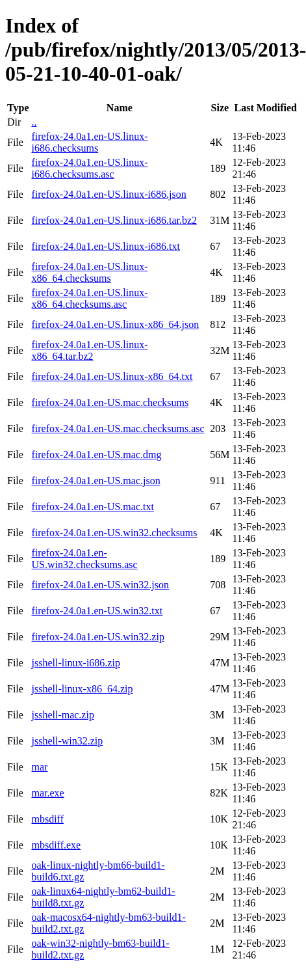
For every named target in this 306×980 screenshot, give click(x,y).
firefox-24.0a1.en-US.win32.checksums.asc (84, 559)
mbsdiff (47, 819)
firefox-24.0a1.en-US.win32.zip (97, 637)
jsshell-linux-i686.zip (75, 663)
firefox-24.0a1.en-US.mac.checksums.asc (118, 429)
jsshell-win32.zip (67, 741)
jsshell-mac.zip (62, 715)
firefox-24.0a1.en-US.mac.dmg (96, 455)
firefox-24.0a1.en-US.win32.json (100, 585)
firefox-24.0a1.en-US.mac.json (96, 481)
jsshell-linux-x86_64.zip (82, 689)
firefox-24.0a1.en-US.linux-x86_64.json (115, 324)
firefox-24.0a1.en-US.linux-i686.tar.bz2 (114, 220)
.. (34, 122)
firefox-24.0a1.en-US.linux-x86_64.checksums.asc (89, 298)
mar (39, 767)
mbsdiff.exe (56, 845)
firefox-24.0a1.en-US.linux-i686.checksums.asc (89, 168)
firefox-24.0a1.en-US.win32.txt (97, 611)
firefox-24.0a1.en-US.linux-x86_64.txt (112, 376)
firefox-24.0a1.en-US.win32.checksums (114, 533)
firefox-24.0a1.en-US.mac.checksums (110, 402)
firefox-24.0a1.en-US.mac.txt (92, 507)
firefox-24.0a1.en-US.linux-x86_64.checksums (89, 272)
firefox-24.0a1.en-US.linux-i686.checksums (89, 142)
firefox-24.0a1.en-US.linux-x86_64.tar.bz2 (89, 350)
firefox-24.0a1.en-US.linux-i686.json (108, 194)
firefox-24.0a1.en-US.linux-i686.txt (105, 246)
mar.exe (47, 793)
